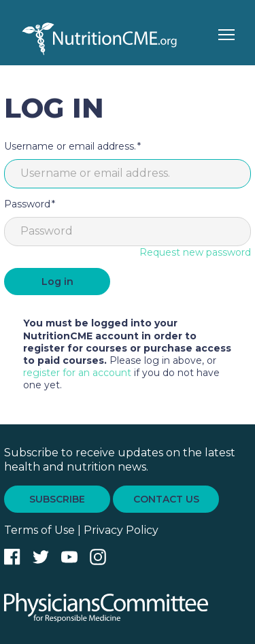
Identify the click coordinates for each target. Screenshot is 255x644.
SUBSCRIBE (57, 499)
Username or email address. (70, 146)
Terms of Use (39, 530)
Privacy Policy (121, 530)
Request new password (195, 252)
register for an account (77, 373)
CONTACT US (166, 499)
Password (27, 204)
